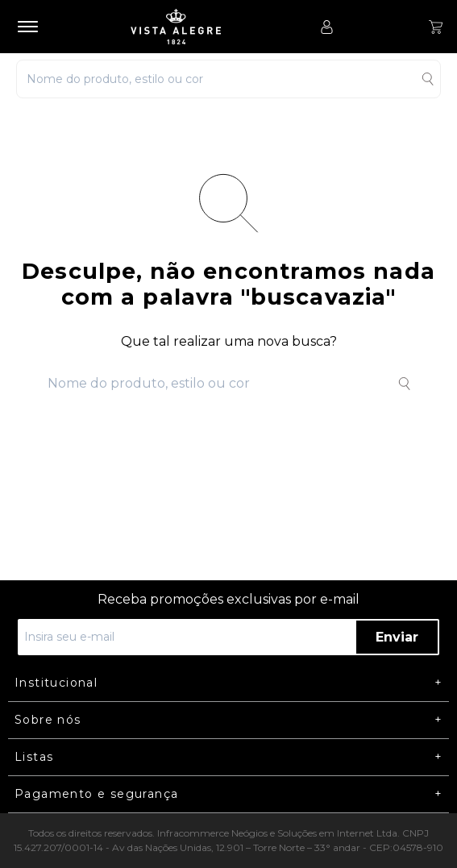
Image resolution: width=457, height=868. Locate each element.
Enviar (397, 637)
